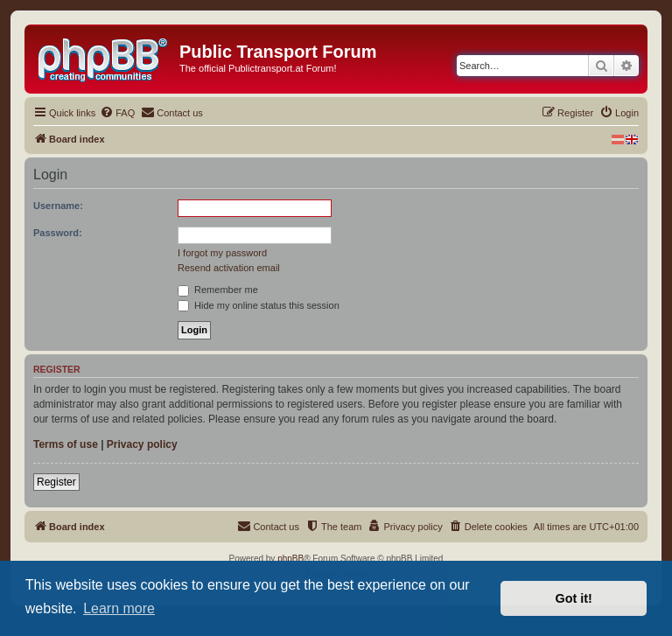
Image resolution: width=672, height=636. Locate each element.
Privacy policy (142, 444)
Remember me (218, 290)
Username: (58, 206)
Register (56, 482)
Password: (58, 233)
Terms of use (66, 444)
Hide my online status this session (259, 305)
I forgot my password (222, 253)
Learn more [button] (119, 608)
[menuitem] (117, 113)
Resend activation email (229, 268)
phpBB (290, 559)
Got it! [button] (574, 598)
